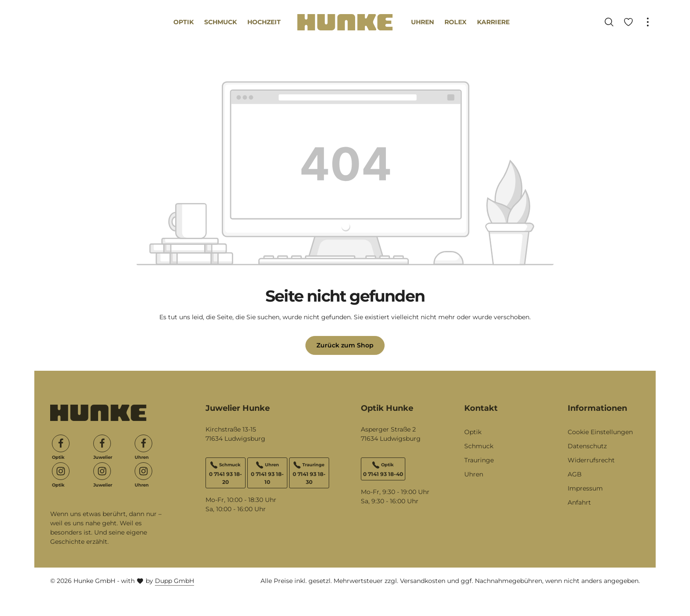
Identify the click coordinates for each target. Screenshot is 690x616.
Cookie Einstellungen (600, 432)
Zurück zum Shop (345, 345)
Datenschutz (587, 446)
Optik (473, 432)
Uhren (474, 474)
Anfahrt (579, 502)
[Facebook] (61, 443)
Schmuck (479, 446)
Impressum (585, 488)
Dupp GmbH (174, 581)
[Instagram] (61, 471)
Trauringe (479, 460)
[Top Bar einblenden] (648, 22)
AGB (575, 474)
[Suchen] (609, 22)
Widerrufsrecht (591, 460)
